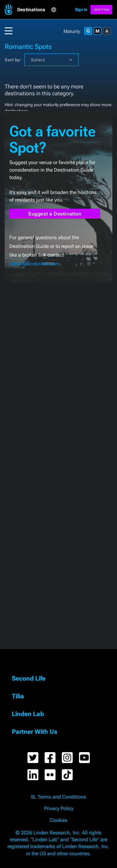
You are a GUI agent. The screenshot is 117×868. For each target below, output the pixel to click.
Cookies (58, 820)
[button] (34, 10)
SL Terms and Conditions (58, 797)
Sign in (81, 9)
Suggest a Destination (55, 214)
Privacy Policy (59, 809)
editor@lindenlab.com (35, 264)
